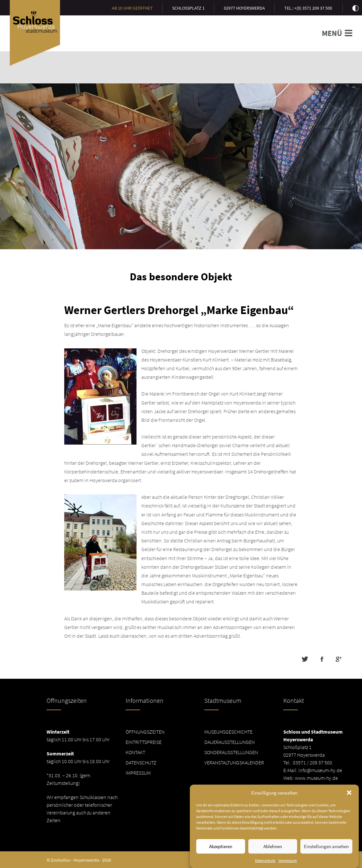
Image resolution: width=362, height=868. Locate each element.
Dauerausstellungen (230, 742)
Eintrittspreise (144, 742)
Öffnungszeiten (145, 732)
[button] (349, 803)
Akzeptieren (221, 857)
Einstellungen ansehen (326, 857)
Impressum (138, 773)
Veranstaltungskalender (234, 762)
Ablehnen (273, 857)
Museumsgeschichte (228, 732)
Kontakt (135, 752)
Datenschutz (141, 762)
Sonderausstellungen (231, 752)
